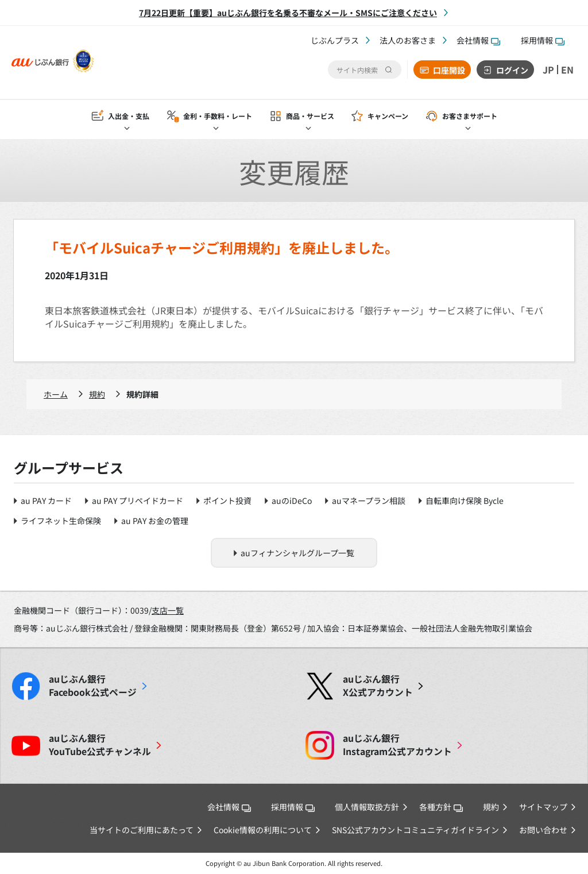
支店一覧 (168, 610)
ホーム (56, 394)
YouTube (100, 745)
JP (548, 70)
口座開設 (449, 70)
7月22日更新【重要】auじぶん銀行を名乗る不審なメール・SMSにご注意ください (288, 13)
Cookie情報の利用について (263, 830)
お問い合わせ (543, 830)
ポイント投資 (227, 500)
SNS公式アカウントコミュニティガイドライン (415, 830)
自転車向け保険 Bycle (465, 500)
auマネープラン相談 (369, 500)
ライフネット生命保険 (61, 521)
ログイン (512, 70)
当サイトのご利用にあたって (142, 830)
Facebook (93, 686)
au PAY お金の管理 (155, 521)
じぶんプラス (335, 40)
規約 (97, 394)
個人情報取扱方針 (367, 807)
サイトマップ (543, 807)
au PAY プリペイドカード (138, 500)
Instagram (397, 745)
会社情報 (478, 40)
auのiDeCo (292, 500)
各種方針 (441, 807)
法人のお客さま (408, 40)
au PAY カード (46, 500)
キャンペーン (388, 116)
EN (567, 70)
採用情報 (543, 40)
